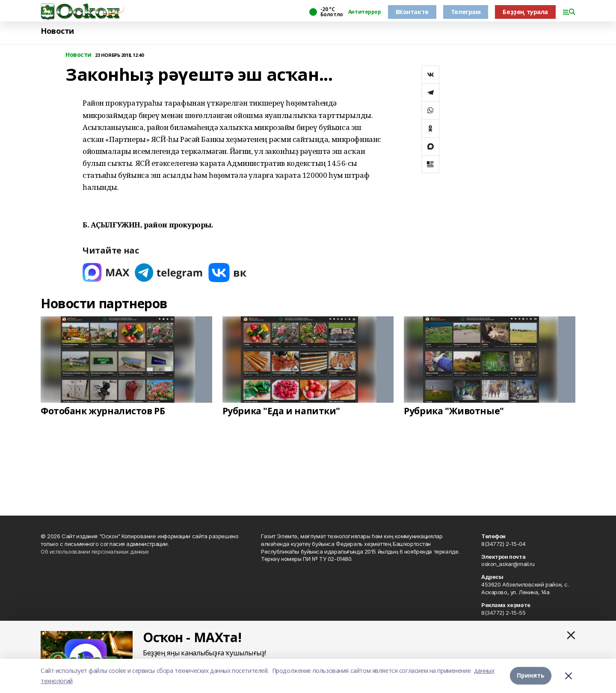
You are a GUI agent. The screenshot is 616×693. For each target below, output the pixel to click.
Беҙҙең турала (525, 12)
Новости (57, 31)
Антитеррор (365, 12)
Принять (531, 676)
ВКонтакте (412, 12)
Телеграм (466, 12)
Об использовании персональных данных (95, 551)
